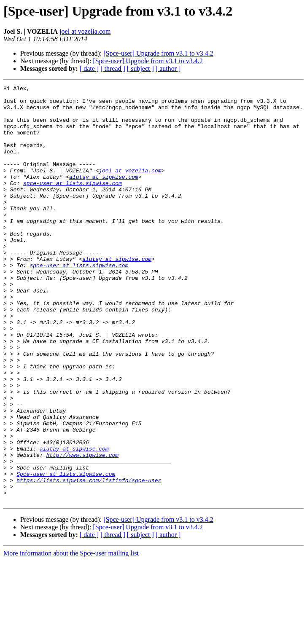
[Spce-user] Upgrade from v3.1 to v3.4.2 (158, 53)
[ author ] (168, 68)
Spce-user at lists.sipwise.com (66, 552)
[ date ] (89, 68)
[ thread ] (113, 68)
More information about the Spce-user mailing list (71, 637)
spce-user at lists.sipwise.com (73, 203)
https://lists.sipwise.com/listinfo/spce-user (89, 560)
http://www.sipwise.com (82, 529)
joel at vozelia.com (85, 31)
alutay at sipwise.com (104, 196)
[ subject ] (140, 68)
